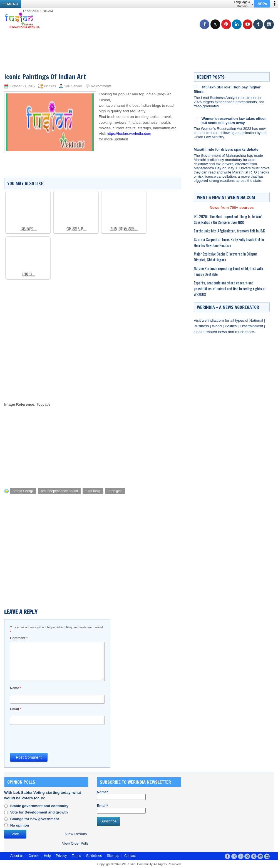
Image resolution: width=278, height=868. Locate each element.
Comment (19, 638)
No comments (101, 86)
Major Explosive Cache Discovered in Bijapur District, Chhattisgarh (225, 257)
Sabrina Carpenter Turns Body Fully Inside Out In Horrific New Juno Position (229, 242)
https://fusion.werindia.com (129, 134)
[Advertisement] (141, 42)
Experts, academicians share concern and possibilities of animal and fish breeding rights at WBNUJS (230, 288)
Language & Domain (243, 4)
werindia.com (213, 320)
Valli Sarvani (73, 86)
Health (200, 332)
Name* (121, 795)
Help (47, 856)
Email (16, 709)
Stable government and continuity (39, 806)
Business (202, 326)
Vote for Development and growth (39, 812)
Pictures (50, 86)
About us (17, 856)
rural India (93, 491)
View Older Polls (75, 843)
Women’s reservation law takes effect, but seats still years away (234, 121)
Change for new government (35, 819)
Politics (231, 326)
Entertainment (252, 326)
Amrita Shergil (23, 491)
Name (16, 688)
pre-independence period (59, 491)
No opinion (20, 825)
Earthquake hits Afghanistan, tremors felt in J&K (229, 231)
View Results (76, 834)
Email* (121, 809)
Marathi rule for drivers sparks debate (226, 149)
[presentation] (52, 738)
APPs (262, 4)
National (257, 320)
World (217, 326)
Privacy (61, 856)
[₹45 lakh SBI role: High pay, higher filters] (196, 87)
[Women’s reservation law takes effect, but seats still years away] (196, 119)
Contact (130, 856)
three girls (115, 491)
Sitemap (113, 856)
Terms (76, 856)
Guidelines (94, 856)
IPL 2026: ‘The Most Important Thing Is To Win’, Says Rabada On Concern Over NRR (228, 219)
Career (34, 856)
